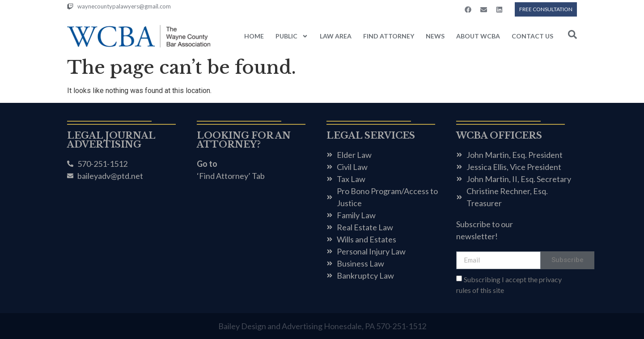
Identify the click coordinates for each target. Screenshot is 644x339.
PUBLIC (292, 36)
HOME (254, 36)
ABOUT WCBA (478, 36)
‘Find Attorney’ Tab (231, 176)
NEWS (435, 36)
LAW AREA (336, 36)
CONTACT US (532, 36)
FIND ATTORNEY (389, 36)
